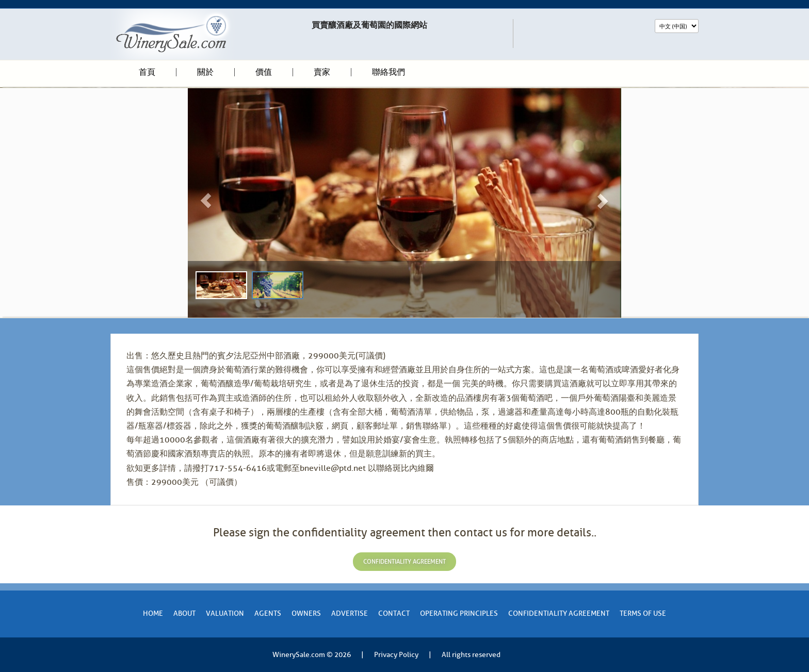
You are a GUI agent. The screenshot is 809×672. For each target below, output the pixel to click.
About (184, 613)
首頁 (147, 72)
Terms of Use (643, 613)
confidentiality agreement (405, 562)
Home (153, 613)
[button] (220, 203)
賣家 (322, 72)
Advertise (350, 613)
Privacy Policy (396, 655)
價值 (264, 72)
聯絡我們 (389, 72)
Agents (268, 613)
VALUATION (225, 613)
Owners (306, 613)
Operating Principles (459, 613)
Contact (394, 613)
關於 (205, 72)
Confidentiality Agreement (559, 613)
